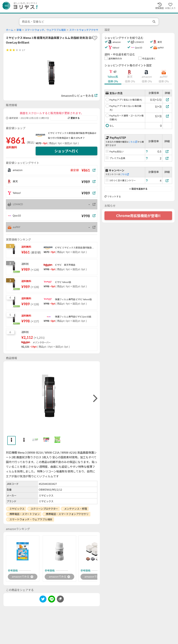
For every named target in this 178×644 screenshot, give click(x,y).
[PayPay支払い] (167, 151)
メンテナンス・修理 (76, 509)
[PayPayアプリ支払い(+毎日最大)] (167, 100)
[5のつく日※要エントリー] (167, 181)
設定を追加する (138, 189)
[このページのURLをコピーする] (60, 599)
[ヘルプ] (147, 151)
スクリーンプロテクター (44, 509)
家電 (19, 30)
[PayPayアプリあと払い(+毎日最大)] (167, 106)
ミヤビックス (17, 509)
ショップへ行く (67, 151)
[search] (154, 22)
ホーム (10, 30)
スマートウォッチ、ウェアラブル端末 (45, 30)
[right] (95, 398)
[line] (52, 600)
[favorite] (95, 38)
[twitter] (43, 600)
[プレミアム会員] (167, 158)
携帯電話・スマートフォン (25, 514)
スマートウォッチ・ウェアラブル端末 (31, 519)
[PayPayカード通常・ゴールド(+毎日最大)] (167, 116)
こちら (133, 142)
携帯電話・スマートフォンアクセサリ (67, 514)
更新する (74, 118)
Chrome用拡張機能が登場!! (138, 216)
